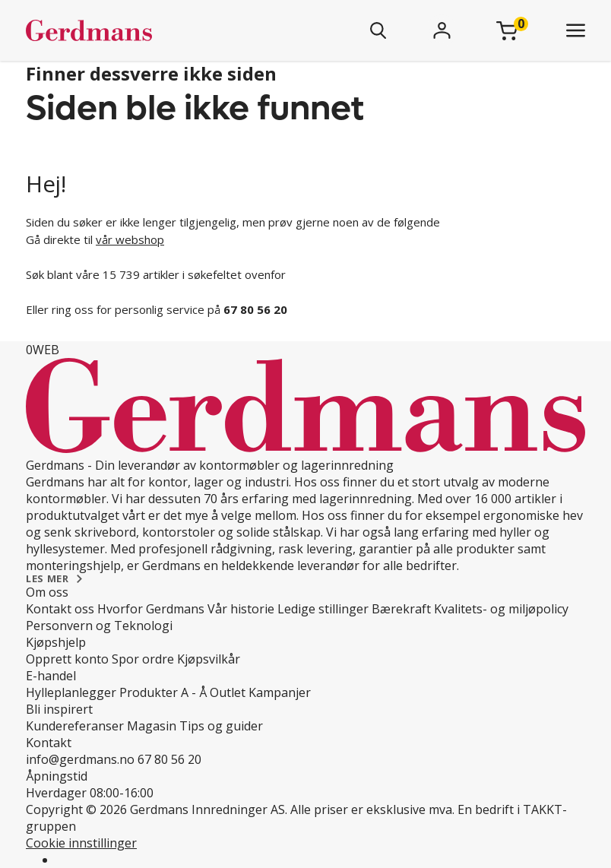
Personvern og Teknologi (99, 626)
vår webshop (130, 239)
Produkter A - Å (163, 692)
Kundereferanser (75, 726)
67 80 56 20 (169, 759)
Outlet (228, 692)
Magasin (152, 726)
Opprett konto (67, 659)
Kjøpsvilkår (209, 659)
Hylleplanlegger (71, 692)
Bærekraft (401, 609)
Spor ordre (143, 659)
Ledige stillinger (323, 609)
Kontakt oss (60, 609)
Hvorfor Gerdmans (151, 609)
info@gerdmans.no (80, 759)
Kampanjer (280, 692)
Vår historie (241, 609)
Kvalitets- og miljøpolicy (501, 609)
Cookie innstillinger (81, 843)
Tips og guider (221, 726)
